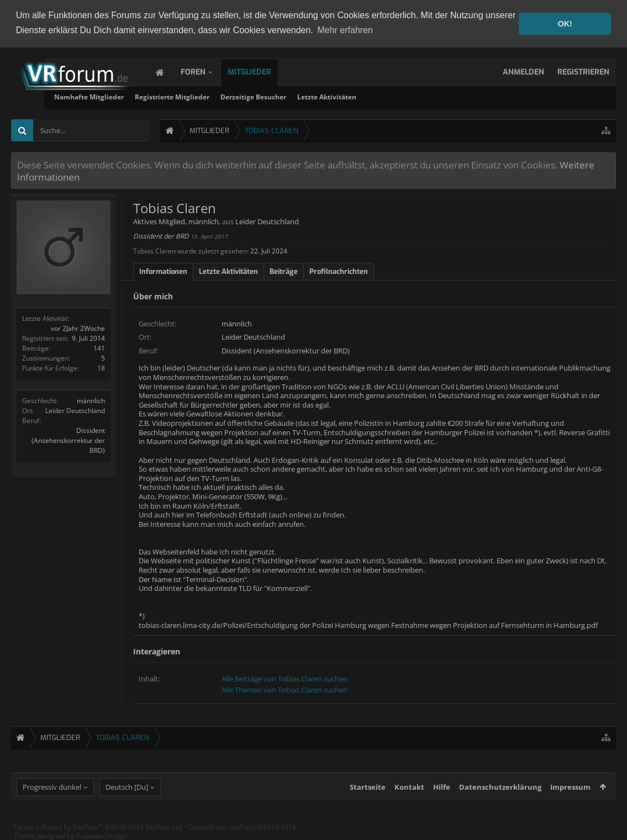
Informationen (163, 271)
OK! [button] (565, 24)
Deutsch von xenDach (243, 835)
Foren (204, 72)
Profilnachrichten (339, 271)
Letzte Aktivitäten (443, 97)
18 (101, 368)
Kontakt (409, 795)
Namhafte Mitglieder (205, 97)
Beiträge (284, 271)
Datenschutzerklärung (500, 795)
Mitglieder (260, 72)
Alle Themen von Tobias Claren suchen (284, 689)
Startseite (368, 795)
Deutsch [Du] (127, 795)
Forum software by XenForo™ (99, 835)
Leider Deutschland (75, 410)
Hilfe (442, 795)
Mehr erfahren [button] (345, 30)
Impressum (570, 795)
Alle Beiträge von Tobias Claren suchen (284, 679)
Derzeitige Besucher (369, 97)
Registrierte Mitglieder (288, 97)
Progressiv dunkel (52, 795)
